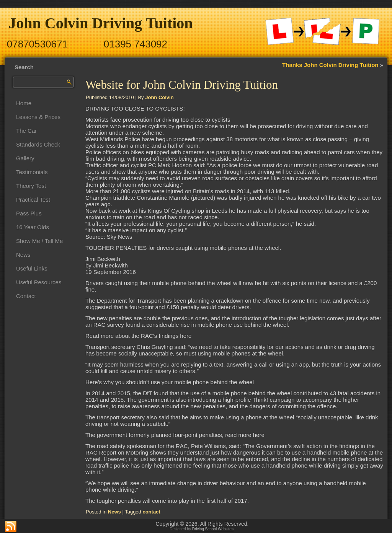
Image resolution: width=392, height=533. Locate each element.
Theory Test (31, 186)
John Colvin (159, 97)
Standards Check (38, 144)
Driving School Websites (213, 529)
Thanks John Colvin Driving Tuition (330, 65)
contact (151, 512)
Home (24, 103)
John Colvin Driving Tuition (100, 23)
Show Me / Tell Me (39, 241)
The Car (26, 131)
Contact (26, 296)
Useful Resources (39, 282)
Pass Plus (29, 213)
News (23, 255)
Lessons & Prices (38, 117)
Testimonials (32, 172)
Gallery (25, 158)
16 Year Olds (33, 227)
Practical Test (33, 200)
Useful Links (32, 268)
